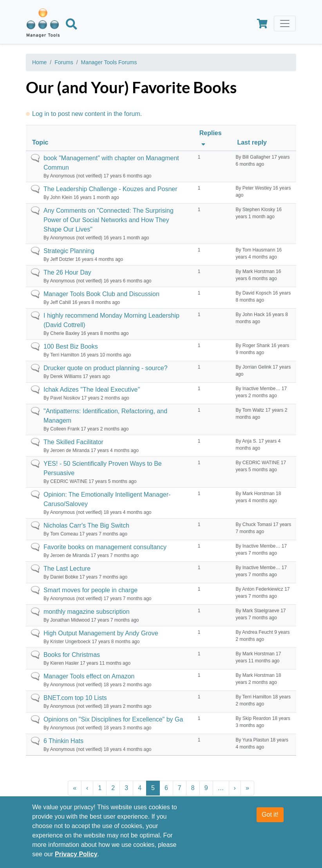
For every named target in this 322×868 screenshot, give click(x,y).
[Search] (71, 25)
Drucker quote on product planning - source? (106, 368)
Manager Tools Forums (109, 62)
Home (39, 62)
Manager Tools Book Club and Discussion (101, 294)
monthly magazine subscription (87, 612)
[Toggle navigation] (285, 24)
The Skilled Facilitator (73, 442)
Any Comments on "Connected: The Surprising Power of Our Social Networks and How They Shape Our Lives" (109, 220)
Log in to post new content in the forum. (87, 114)
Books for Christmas (72, 655)
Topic (40, 142)
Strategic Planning (69, 251)
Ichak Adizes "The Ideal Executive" (92, 390)
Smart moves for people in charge (90, 590)
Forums (64, 62)
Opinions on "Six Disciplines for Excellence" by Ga (113, 719)
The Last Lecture (67, 569)
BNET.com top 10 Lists (75, 698)
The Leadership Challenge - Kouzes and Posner (110, 189)
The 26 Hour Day (67, 272)
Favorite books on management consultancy (105, 547)
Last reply (252, 142)
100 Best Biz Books (71, 346)
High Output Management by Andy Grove (101, 633)
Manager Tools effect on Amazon (89, 676)
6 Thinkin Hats (63, 741)
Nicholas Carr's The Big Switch (86, 525)
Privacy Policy (76, 860)
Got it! (270, 820)
